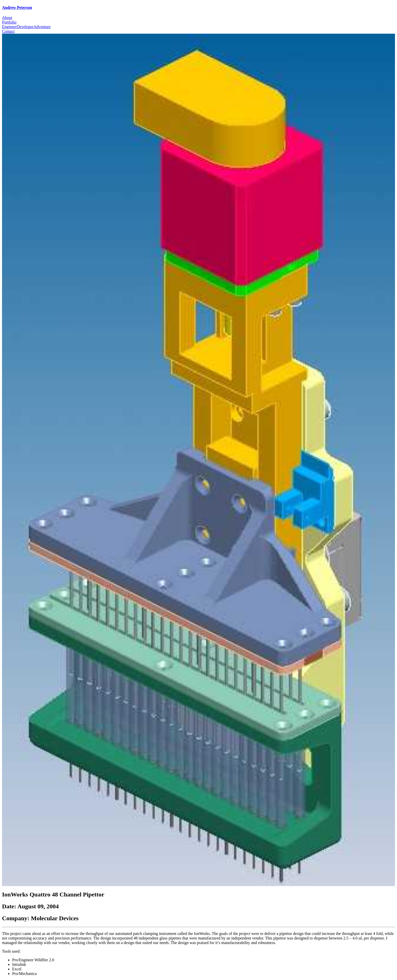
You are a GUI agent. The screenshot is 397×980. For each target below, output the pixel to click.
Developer (25, 27)
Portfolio (9, 22)
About (7, 18)
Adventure (42, 27)
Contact (8, 31)
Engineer (9, 27)
